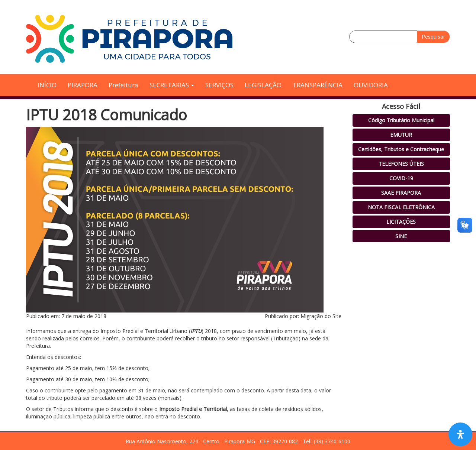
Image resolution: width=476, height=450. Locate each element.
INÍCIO (47, 85)
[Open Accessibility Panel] (460, 434)
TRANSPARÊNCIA (318, 85)
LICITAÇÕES (401, 222)
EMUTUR (401, 135)
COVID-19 (401, 178)
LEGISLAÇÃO (263, 85)
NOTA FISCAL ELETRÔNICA (401, 207)
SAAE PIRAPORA (401, 193)
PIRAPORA (83, 85)
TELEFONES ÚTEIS (401, 164)
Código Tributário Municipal (401, 120)
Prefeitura (123, 85)
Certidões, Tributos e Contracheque (401, 149)
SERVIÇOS (219, 85)
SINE (401, 236)
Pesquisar (433, 37)
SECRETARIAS (172, 85)
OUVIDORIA (371, 85)
